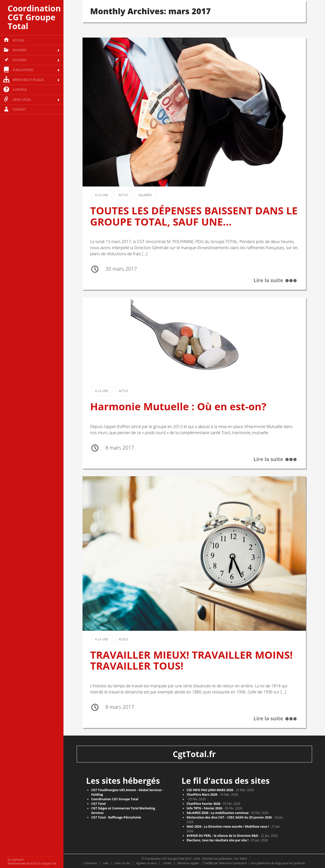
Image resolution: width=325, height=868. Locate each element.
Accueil (19, 40)
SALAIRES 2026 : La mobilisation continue (218, 813)
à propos (20, 90)
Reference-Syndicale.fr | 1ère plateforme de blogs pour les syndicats (262, 863)
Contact (19, 109)
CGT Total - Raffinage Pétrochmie (116, 817)
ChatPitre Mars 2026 (202, 795)
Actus (123, 195)
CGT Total (98, 804)
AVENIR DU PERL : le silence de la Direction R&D (222, 836)
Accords (19, 60)
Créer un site (122, 863)
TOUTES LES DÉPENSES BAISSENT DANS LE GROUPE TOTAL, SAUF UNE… (194, 216)
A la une (102, 195)
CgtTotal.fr (194, 754)
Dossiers (20, 50)
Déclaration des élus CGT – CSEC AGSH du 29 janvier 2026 (229, 817)
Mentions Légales (188, 863)
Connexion (90, 863)
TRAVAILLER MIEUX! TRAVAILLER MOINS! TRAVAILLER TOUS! (191, 660)
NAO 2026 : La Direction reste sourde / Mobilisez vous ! (228, 827)
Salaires (145, 195)
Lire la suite (268, 280)
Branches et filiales (28, 80)
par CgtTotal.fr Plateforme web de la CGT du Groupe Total (32, 862)
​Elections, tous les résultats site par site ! (218, 840)
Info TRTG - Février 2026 (204, 808)
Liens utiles (22, 100)
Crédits (167, 863)
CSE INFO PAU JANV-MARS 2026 (210, 790)
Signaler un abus (147, 863)
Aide (106, 863)
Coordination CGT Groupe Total (34, 17)
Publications (23, 70)
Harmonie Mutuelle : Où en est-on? (178, 406)
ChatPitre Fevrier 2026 (204, 804)
